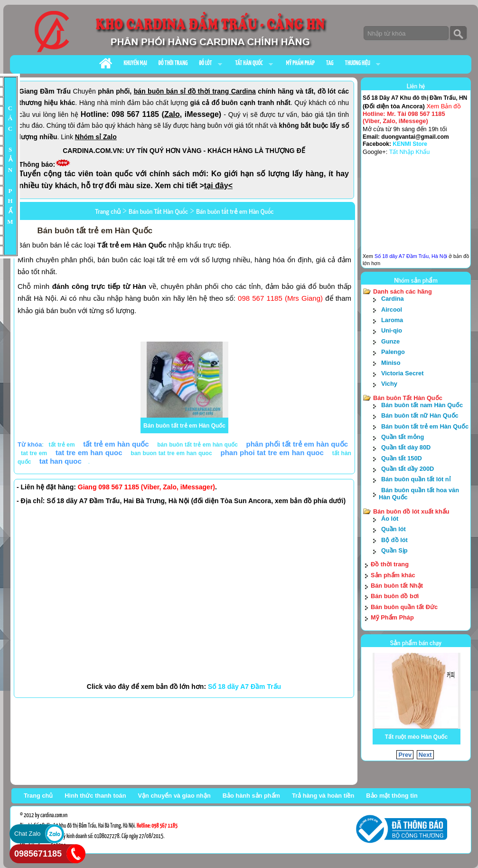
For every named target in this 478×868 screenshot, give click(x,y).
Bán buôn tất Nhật (397, 586)
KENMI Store (410, 144)
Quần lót (394, 529)
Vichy (389, 384)
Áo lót (390, 519)
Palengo (393, 352)
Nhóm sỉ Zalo (96, 137)
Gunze (390, 341)
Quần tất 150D (402, 458)
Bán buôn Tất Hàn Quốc (408, 398)
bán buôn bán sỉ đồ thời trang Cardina (195, 91)
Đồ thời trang (390, 564)
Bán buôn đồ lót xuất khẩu (411, 511)
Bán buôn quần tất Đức (404, 607)
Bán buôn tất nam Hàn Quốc (422, 405)
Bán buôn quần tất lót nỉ (416, 479)
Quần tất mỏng (403, 437)
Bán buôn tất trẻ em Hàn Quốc (184, 426)
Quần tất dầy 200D (408, 469)
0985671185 (38, 854)
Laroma (392, 320)
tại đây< (218, 186)
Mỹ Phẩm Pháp (392, 617)
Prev (405, 755)
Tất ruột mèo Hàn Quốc (416, 737)
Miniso (391, 363)
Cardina (393, 299)
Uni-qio (392, 330)
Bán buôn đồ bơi (395, 596)
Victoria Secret (402, 373)
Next (425, 755)
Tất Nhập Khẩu (410, 152)
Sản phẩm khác (393, 575)
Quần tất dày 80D (406, 447)
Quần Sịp (394, 550)
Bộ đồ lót (394, 540)
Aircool (392, 310)
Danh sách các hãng (403, 291)
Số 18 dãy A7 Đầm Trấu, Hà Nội (411, 256)
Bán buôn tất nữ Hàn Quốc (420, 415)
